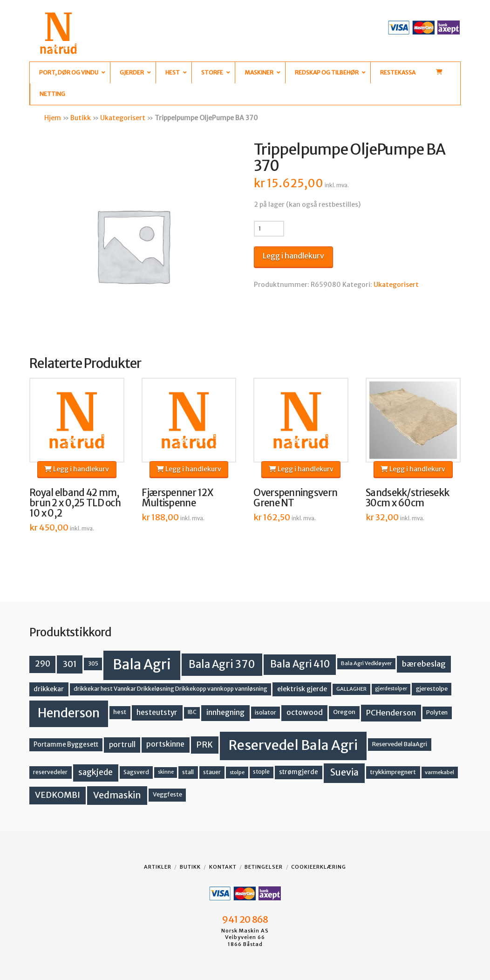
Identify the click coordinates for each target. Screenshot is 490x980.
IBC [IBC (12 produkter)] (192, 712)
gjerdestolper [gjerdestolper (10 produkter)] (391, 689)
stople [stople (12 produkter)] (261, 772)
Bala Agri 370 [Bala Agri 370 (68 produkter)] (222, 664)
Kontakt (223, 867)
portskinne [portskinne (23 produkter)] (165, 744)
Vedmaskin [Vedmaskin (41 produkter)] (117, 795)
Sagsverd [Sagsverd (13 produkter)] (136, 772)
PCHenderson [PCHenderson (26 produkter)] (391, 713)
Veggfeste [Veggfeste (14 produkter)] (167, 794)
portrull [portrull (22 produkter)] (122, 745)
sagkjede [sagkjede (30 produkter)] (95, 772)
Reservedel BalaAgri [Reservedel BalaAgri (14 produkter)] (400, 744)
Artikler (158, 867)
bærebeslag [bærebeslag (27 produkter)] (424, 664)
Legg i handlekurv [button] (77, 469)
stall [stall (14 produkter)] (188, 772)
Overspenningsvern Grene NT (295, 498)
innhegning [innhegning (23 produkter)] (225, 712)
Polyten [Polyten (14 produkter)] (437, 712)
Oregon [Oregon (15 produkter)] (344, 712)
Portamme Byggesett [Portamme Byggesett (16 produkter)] (66, 745)
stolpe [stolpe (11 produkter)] (237, 772)
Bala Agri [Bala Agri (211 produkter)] (142, 664)
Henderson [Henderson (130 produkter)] (69, 713)
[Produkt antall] (269, 229)
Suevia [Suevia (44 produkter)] (344, 772)
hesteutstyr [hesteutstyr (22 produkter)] (157, 712)
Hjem (53, 118)
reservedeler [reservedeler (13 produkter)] (50, 772)
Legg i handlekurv (293, 256)
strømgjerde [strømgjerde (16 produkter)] (299, 772)
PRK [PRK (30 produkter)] (204, 745)
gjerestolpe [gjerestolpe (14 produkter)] (432, 689)
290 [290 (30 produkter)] (43, 664)
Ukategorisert (123, 118)
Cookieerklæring (319, 867)
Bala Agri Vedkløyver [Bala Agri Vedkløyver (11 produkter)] (366, 663)
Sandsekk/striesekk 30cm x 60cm (407, 498)
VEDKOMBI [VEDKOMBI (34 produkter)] (58, 795)
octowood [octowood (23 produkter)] (305, 712)
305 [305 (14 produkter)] (93, 664)
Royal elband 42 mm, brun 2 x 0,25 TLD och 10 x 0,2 (75, 503)
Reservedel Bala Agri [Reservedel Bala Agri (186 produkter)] (293, 745)
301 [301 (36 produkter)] (70, 664)
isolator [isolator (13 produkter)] (265, 712)
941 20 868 (245, 919)
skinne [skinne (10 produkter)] (166, 772)
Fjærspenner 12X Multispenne (177, 498)
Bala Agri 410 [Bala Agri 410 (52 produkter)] (300, 664)
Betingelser (264, 867)
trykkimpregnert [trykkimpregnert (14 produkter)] (393, 772)
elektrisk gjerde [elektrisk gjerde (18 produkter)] (302, 689)
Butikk (81, 118)
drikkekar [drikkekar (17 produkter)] (49, 689)
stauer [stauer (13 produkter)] (212, 772)
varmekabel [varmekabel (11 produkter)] (439, 772)
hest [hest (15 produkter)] (120, 712)
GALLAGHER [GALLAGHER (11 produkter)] (351, 689)
